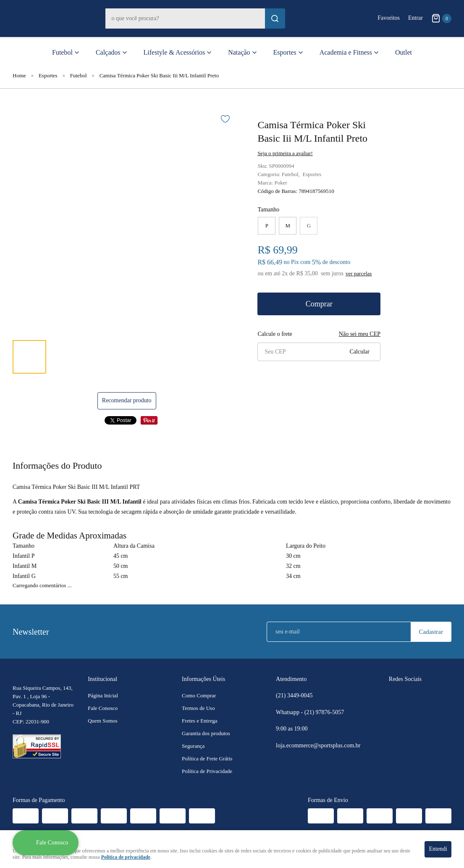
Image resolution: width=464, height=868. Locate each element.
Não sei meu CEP (360, 334)
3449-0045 (294, 696)
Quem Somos (102, 721)
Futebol (62, 52)
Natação (239, 52)
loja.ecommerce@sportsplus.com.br (318, 745)
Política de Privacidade (207, 771)
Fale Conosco (103, 708)
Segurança (193, 746)
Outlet (404, 52)
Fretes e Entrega (199, 721)
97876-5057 (325, 712)
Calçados (108, 52)
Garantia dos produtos (206, 733)
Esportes (285, 52)
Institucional (102, 679)
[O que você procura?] (275, 18)
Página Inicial (103, 695)
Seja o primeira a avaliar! (285, 153)
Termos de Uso (198, 708)
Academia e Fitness (346, 52)
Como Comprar (199, 695)
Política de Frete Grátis (207, 759)
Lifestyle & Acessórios (174, 52)
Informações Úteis (203, 679)
